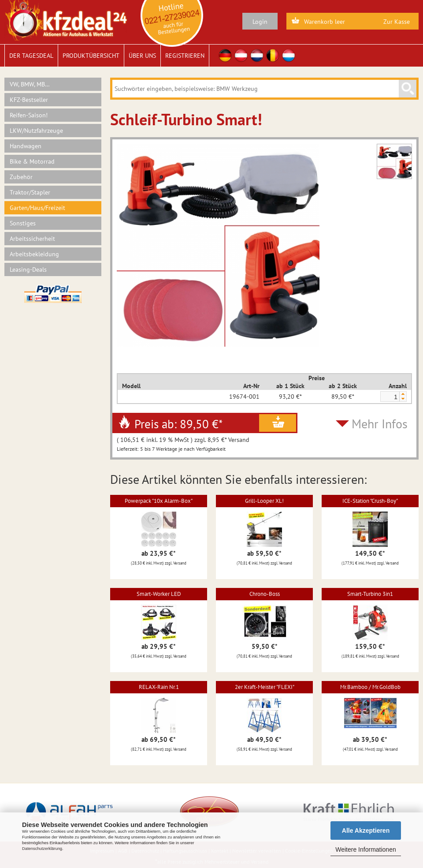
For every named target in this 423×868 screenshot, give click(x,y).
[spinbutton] (390, 397)
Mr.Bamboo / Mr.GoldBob (370, 687)
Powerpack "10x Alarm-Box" (159, 501)
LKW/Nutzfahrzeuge (36, 131)
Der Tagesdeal (31, 56)
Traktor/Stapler (30, 192)
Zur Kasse (397, 22)
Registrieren (185, 56)
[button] (403, 394)
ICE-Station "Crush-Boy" (370, 501)
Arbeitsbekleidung (34, 254)
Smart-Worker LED (159, 594)
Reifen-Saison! (29, 115)
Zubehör (21, 177)
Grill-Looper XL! (264, 501)
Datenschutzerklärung (42, 849)
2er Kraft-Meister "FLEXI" (265, 687)
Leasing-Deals (28, 269)
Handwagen (26, 146)
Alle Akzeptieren (366, 831)
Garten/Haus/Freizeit (37, 208)
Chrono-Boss (265, 594)
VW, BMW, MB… (30, 84)
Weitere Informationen (365, 849)
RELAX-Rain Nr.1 (159, 687)
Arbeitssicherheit (32, 239)
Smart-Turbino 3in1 (370, 594)
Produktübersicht (91, 56)
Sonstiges (23, 223)
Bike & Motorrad (32, 161)
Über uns (142, 56)
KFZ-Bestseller (29, 100)
